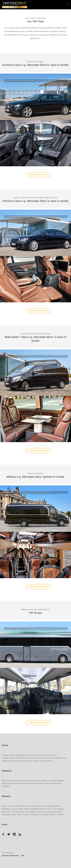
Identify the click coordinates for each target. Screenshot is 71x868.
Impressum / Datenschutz (10, 856)
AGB (23, 856)
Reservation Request (38, 175)
